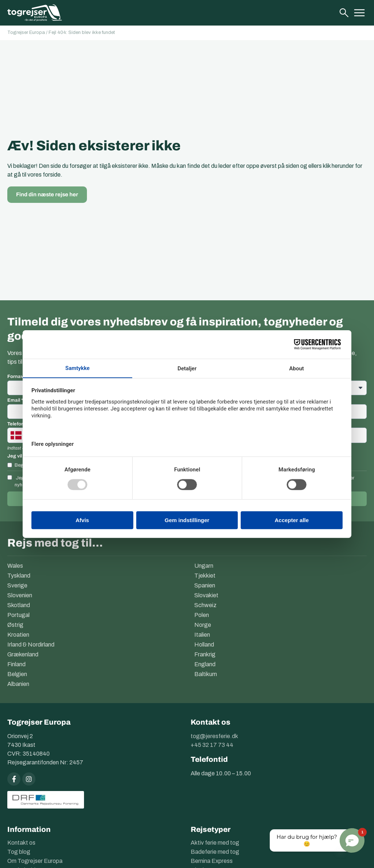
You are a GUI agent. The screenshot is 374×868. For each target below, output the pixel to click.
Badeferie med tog (215, 852)
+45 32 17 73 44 (212, 745)
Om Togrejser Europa (35, 861)
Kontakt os (21, 843)
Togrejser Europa (26, 32)
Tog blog (19, 852)
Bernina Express (212, 861)
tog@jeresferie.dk (214, 736)
